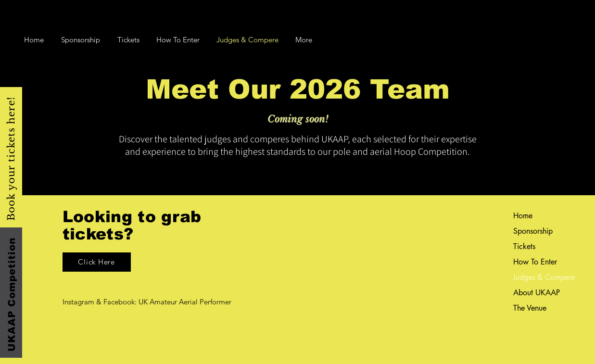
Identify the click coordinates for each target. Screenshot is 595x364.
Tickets (524, 246)
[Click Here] (97, 262)
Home (523, 216)
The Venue (530, 308)
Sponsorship (533, 231)
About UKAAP (537, 293)
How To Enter (535, 262)
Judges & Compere (538, 277)
